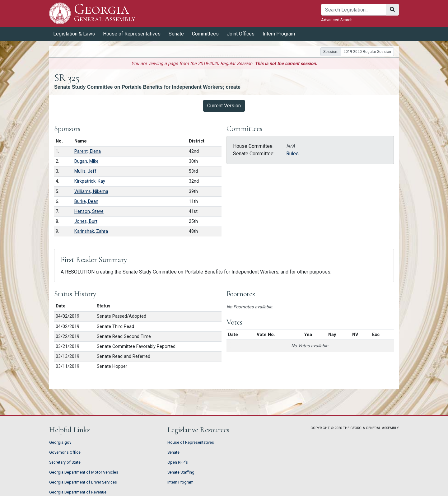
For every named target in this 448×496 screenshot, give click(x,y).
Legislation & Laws (74, 34)
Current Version (224, 106)
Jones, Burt (86, 221)
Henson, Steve (89, 211)
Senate (176, 34)
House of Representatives (132, 34)
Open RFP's (178, 462)
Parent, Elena (88, 151)
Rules (292, 154)
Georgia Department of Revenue (78, 492)
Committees (205, 34)
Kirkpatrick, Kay (90, 181)
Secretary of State (65, 462)
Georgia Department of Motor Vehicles (84, 472)
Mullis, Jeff (85, 171)
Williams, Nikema (91, 192)
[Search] (354, 10)
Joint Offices (241, 34)
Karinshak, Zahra (91, 231)
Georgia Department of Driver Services (83, 482)
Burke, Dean (86, 201)
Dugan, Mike (86, 161)
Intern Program (279, 34)
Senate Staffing (181, 472)
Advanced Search (337, 20)
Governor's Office (65, 452)
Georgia (105, 13)
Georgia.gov (60, 442)
